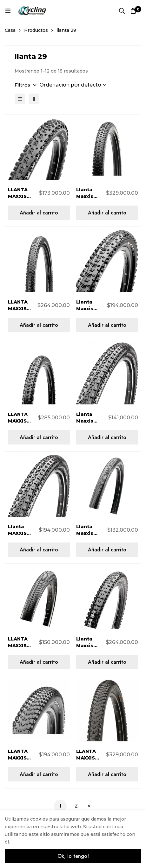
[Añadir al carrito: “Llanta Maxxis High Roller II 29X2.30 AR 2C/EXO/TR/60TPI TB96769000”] (107, 662)
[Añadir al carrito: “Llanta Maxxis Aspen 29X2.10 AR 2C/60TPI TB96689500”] (107, 325)
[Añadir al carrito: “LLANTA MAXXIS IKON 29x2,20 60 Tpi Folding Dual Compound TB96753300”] (39, 774)
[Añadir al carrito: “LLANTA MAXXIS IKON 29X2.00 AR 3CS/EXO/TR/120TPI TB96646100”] (107, 774)
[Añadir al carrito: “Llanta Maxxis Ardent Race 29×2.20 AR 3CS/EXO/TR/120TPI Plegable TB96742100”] (107, 213)
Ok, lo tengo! (73, 856)
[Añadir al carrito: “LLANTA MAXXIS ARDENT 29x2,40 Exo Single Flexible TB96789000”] (39, 213)
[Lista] (20, 99)
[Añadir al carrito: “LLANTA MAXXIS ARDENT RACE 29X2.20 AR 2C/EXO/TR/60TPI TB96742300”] (39, 325)
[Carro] (133, 11)
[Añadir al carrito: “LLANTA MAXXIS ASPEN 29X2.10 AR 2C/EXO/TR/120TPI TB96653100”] (39, 437)
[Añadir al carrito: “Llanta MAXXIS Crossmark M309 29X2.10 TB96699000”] (39, 550)
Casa (10, 30)
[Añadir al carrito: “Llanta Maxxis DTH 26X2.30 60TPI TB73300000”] (107, 550)
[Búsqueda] (122, 11)
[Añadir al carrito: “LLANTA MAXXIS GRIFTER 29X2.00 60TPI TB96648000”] (39, 662)
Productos (36, 30)
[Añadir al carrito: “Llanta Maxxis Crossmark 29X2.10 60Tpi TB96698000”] (107, 437)
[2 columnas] (34, 99)
